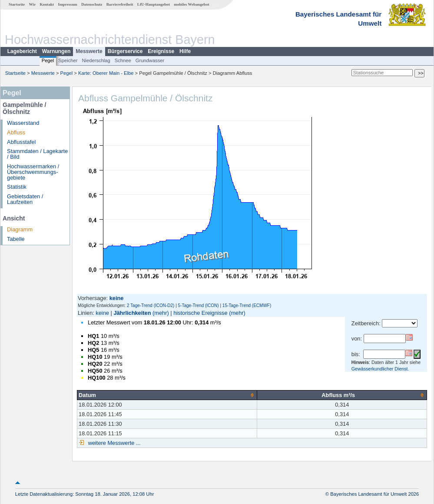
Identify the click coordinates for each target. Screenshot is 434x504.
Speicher (68, 60)
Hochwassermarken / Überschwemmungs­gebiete (33, 172)
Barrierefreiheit (120, 4)
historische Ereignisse (200, 313)
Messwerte (89, 51)
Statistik (17, 187)
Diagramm (20, 229)
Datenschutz (92, 4)
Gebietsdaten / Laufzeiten (25, 199)
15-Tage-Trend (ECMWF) (247, 305)
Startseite (17, 4)
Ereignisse (161, 51)
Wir (33, 4)
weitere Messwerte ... (113, 443)
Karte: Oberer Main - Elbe (106, 73)
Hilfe (185, 51)
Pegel (48, 60)
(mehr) (161, 313)
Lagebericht (22, 51)
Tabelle (16, 239)
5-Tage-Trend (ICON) (199, 305)
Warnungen (56, 51)
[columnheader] (167, 395)
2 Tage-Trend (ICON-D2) (151, 305)
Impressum (67, 4)
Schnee (123, 60)
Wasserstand (23, 123)
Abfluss (16, 132)
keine (102, 313)
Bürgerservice (125, 51)
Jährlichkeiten (132, 313)
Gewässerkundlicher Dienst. (380, 369)
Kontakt (47, 4)
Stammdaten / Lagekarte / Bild (37, 154)
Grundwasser (150, 60)
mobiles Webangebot (191, 4)
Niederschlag (96, 60)
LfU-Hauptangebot (154, 4)
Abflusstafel (21, 142)
